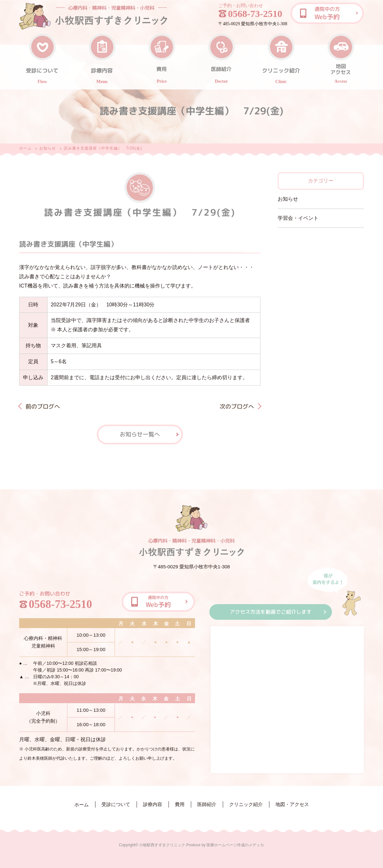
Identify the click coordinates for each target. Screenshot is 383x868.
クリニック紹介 (246, 804)
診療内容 (153, 804)
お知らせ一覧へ (140, 434)
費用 (180, 804)
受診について (116, 804)
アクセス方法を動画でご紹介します (271, 612)
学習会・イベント (298, 218)
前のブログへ (43, 406)
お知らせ (48, 148)
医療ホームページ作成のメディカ (235, 845)
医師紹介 (207, 804)
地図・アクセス (292, 804)
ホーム (25, 148)
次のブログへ (237, 407)
